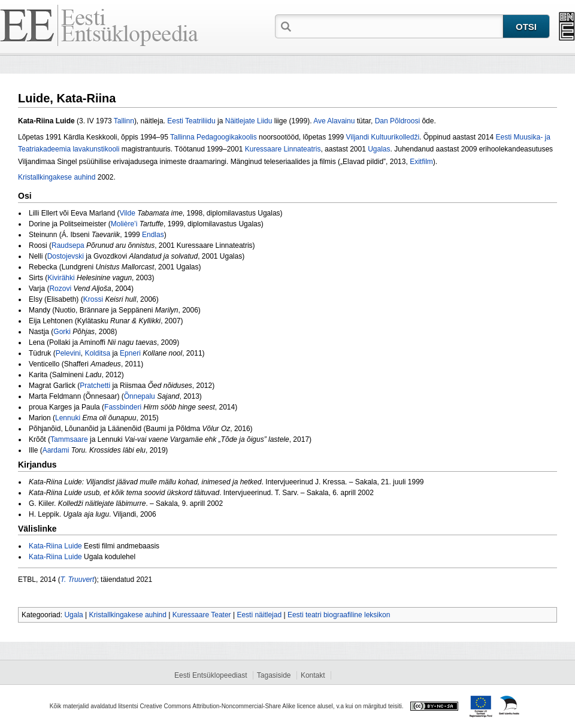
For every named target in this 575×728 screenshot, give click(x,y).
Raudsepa (68, 245)
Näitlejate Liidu (249, 121)
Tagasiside (274, 675)
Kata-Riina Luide (55, 546)
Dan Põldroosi (397, 121)
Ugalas (379, 149)
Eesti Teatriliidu (191, 121)
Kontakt (313, 675)
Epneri (130, 353)
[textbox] (398, 26)
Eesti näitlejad (259, 615)
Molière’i (124, 224)
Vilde (127, 213)
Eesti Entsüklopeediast (211, 675)
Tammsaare (69, 439)
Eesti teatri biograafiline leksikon (339, 615)
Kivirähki (61, 278)
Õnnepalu (140, 396)
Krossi (93, 299)
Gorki (62, 332)
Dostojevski (66, 256)
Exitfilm (421, 162)
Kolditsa (97, 353)
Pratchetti (95, 386)
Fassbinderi (123, 407)
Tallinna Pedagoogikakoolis (214, 137)
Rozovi (60, 289)
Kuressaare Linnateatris (283, 149)
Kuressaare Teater (202, 615)
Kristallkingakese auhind (57, 177)
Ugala (73, 615)
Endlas (153, 235)
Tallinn (124, 121)
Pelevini (68, 353)
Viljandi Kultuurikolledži (383, 137)
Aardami (56, 450)
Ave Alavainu (334, 121)
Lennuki (68, 418)
